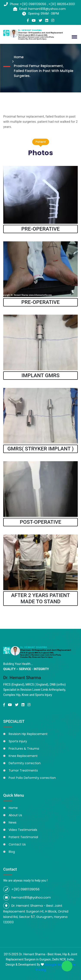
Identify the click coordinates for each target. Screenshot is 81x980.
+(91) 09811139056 (33, 4)
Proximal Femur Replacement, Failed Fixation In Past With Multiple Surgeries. (44, 71)
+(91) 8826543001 (62, 4)
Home (19, 57)
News (13, 822)
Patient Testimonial (23, 837)
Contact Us (17, 844)
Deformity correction (25, 763)
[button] (74, 37)
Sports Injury (18, 741)
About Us (15, 815)
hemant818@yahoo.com (47, 9)
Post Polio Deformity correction (32, 778)
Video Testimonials (23, 830)
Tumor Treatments (23, 770)
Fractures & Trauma (24, 749)
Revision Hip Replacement (28, 734)
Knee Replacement (23, 756)
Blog (12, 852)
